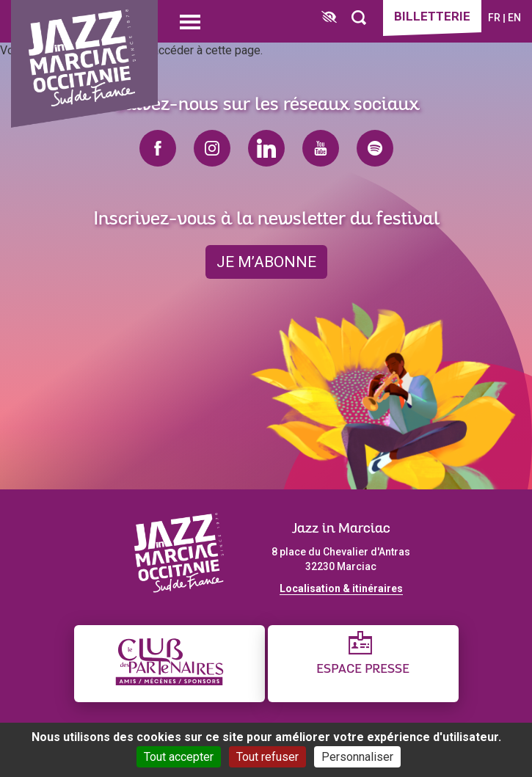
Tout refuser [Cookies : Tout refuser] (267, 757)
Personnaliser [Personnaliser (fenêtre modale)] (357, 757)
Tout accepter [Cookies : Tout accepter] (179, 757)
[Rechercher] (359, 18)
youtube (321, 148)
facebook (158, 148)
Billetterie (432, 16)
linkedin (266, 148)
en (514, 18)
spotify (375, 148)
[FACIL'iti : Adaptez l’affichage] (329, 18)
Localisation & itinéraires (341, 588)
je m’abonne (266, 262)
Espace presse (363, 670)
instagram (212, 148)
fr (494, 18)
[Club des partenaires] (170, 664)
